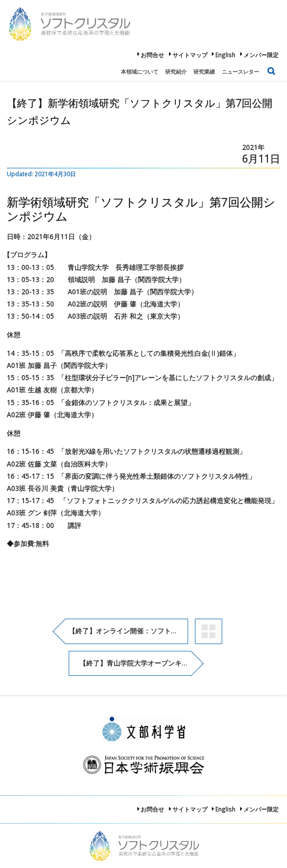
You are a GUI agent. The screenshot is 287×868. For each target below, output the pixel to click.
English (225, 55)
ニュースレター (240, 71)
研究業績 (204, 71)
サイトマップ (190, 55)
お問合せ (153, 55)
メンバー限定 (261, 55)
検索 (271, 69)
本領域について (140, 71)
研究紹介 (176, 71)
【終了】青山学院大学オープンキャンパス (135, 663)
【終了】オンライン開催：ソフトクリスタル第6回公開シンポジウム (128, 631)
